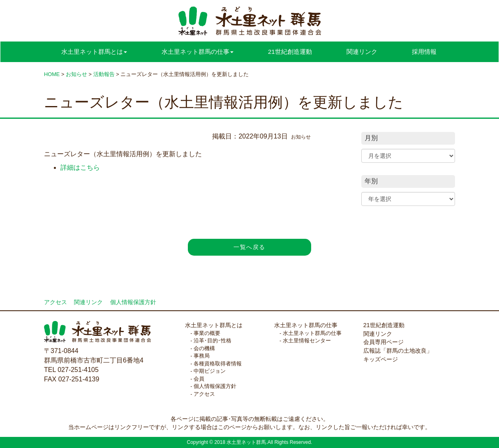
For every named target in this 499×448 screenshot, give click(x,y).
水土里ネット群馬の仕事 (306, 325)
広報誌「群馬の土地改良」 (398, 351)
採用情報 (424, 52)
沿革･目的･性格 (213, 341)
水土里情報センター (307, 341)
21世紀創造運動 (290, 52)
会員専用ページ (383, 342)
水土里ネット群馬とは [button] (94, 52)
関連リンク (362, 52)
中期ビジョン (210, 371)
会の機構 (204, 348)
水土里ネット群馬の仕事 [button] (198, 52)
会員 (199, 379)
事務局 (202, 356)
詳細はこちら (80, 167)
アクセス (55, 302)
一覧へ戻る (249, 247)
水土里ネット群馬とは (214, 325)
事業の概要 (207, 333)
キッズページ (381, 359)
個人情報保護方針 (133, 302)
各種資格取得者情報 (218, 364)
